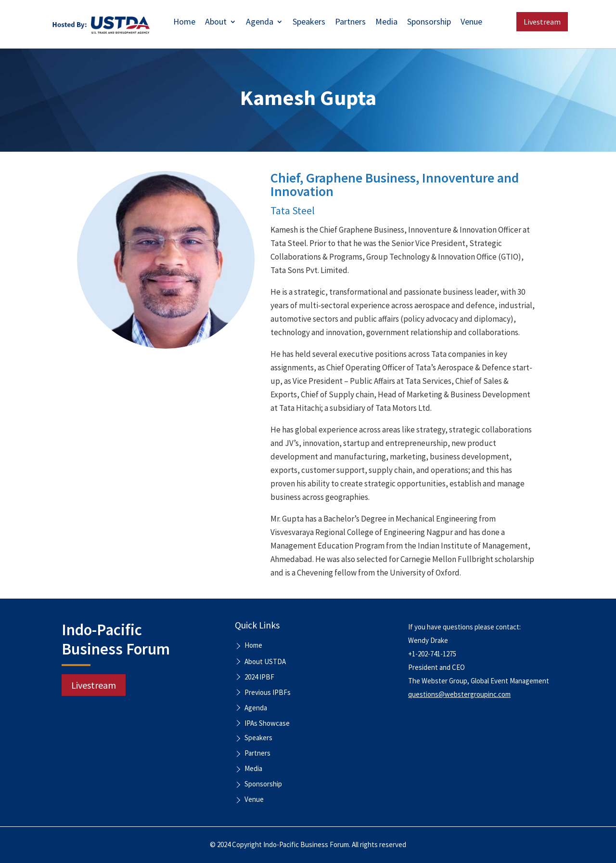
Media (386, 23)
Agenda (260, 23)
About (216, 23)
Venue (471, 23)
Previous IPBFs (268, 692)
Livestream (542, 22)
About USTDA (265, 661)
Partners (350, 23)
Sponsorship (429, 23)
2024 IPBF (259, 677)
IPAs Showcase (267, 723)
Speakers (309, 23)
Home (184, 23)
